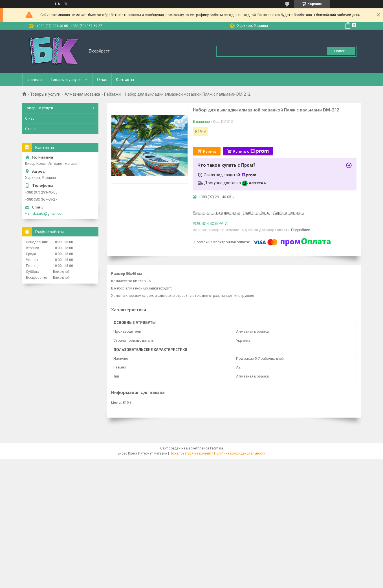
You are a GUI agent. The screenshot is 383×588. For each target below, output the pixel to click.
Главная (34, 80)
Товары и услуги (66, 80)
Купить (210, 151)
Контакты (125, 80)
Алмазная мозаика (82, 94)
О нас (102, 80)
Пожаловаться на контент (191, 453)
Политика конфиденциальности (240, 453)
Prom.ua (217, 448)
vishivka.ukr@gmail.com (45, 213)
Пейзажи (112, 94)
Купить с (251, 151)
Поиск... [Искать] (341, 51)
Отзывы (32, 129)
